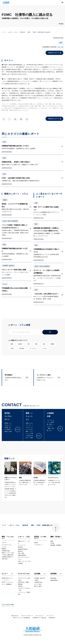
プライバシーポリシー (27, 616)
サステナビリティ (24, 574)
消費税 (52, 344)
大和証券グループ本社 (39, 618)
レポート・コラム (13, 32)
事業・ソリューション (8, 537)
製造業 (20, 344)
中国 (28, 344)
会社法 (12, 348)
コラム (5, 284)
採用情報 (53, 574)
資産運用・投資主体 (8, 266)
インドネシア (33, 348)
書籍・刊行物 (55, 537)
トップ (3, 32)
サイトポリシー (40, 616)
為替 (44, 344)
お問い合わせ (15, 616)
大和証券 (52, 618)
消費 (12, 344)
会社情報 (37, 574)
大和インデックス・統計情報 (21, 618)
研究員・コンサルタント (40, 537)
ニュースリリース (8, 605)
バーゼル (45, 348)
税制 (36, 224)
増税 (36, 344)
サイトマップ (50, 616)
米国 (29, 32)
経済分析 (23, 32)
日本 (36, 245)
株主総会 (22, 348)
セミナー (5, 574)
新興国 (5, 200)
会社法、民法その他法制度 (10, 221)
